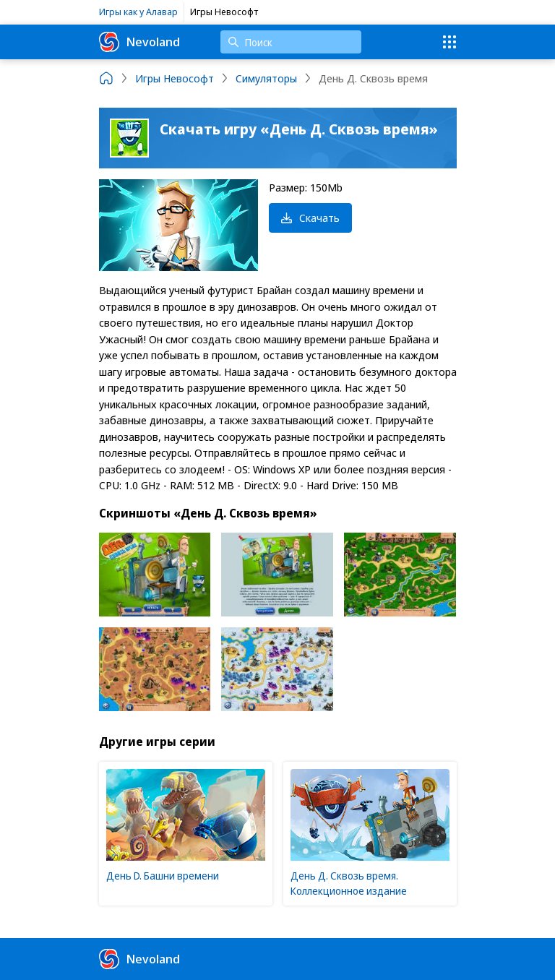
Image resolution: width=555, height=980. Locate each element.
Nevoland (139, 42)
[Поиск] (291, 42)
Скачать (310, 218)
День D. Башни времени (163, 876)
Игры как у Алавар (138, 12)
